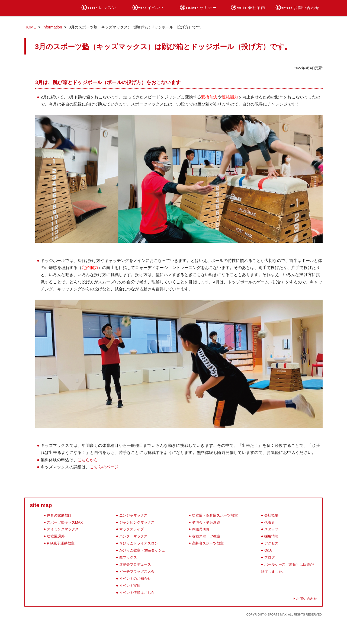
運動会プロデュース (135, 564)
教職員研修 (201, 529)
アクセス (271, 543)
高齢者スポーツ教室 (208, 543)
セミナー (198, 8)
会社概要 (271, 515)
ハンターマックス (133, 536)
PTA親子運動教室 (61, 543)
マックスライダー (133, 529)
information (52, 27)
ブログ (270, 557)
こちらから (88, 460)
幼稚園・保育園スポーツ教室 (215, 515)
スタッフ (271, 529)
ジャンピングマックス (137, 522)
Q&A (268, 550)
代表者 (270, 522)
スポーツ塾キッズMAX (65, 522)
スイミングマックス (63, 529)
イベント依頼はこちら (137, 593)
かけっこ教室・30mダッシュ (142, 550)
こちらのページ (104, 467)
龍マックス (128, 557)
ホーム (49, 8)
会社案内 (248, 8)
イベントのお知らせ (135, 579)
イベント (149, 8)
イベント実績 (130, 586)
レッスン (99, 8)
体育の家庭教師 (59, 515)
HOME (30, 27)
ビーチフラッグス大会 (137, 571)
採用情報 (271, 536)
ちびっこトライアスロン (139, 543)
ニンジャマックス (133, 515)
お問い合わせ (298, 8)
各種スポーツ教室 (206, 536)
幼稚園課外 (56, 536)
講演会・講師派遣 (206, 522)
